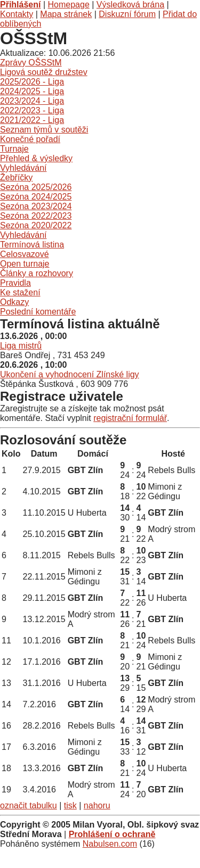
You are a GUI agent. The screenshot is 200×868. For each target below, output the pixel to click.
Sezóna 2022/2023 (36, 216)
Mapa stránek (66, 14)
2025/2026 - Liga (32, 82)
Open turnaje (25, 264)
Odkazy (14, 302)
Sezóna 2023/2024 (36, 206)
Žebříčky (16, 177)
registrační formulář (130, 418)
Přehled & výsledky (36, 158)
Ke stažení (20, 292)
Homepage (69, 5)
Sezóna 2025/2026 (36, 187)
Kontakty (17, 14)
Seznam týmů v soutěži (44, 130)
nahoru (97, 805)
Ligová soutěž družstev (44, 72)
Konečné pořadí (30, 139)
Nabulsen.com (110, 844)
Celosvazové (25, 254)
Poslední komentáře (38, 312)
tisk (70, 805)
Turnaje (14, 149)
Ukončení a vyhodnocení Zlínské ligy (70, 374)
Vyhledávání (23, 168)
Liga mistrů (21, 346)
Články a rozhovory (37, 273)
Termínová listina (32, 245)
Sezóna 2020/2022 (36, 225)
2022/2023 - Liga (32, 110)
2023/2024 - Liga (32, 101)
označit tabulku (29, 805)
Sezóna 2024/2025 (36, 197)
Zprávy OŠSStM (31, 63)
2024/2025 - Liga (32, 91)
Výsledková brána (130, 5)
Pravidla (15, 283)
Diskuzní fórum (127, 14)
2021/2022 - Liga (32, 120)
